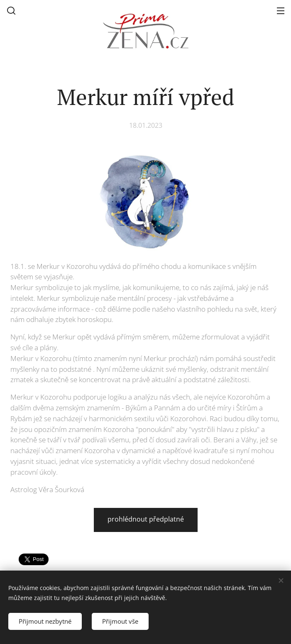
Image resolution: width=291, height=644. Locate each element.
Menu (281, 11)
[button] (11, 10)
